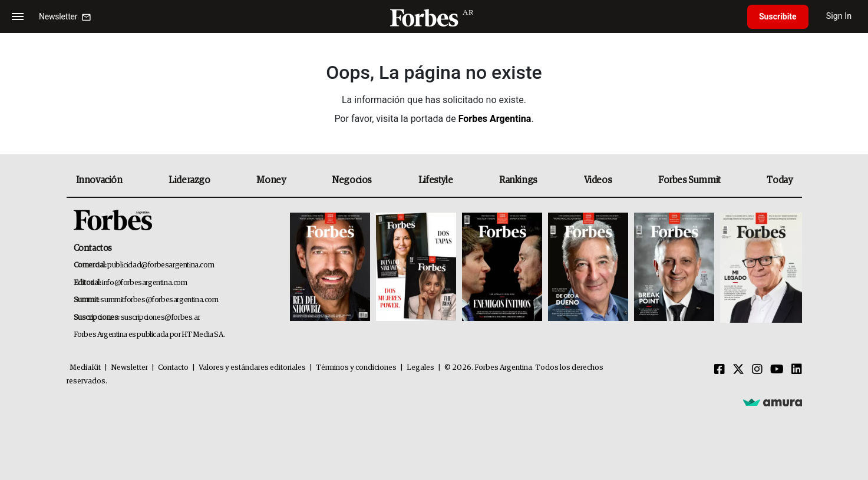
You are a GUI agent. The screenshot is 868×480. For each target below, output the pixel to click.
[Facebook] (720, 370)
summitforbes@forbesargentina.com (159, 300)
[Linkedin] (797, 370)
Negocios (352, 180)
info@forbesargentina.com (144, 283)
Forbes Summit (689, 180)
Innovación (99, 180)
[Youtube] (777, 370)
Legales (420, 368)
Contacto (173, 368)
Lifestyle (435, 180)
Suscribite (778, 16)
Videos (598, 180)
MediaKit (85, 368)
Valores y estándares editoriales (252, 368)
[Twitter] (738, 370)
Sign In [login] (839, 16)
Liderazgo (189, 180)
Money (271, 180)
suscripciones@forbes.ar (161, 318)
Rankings (518, 180)
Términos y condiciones (356, 368)
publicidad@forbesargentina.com (161, 265)
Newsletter (129, 368)
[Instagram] (757, 370)
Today (779, 180)
